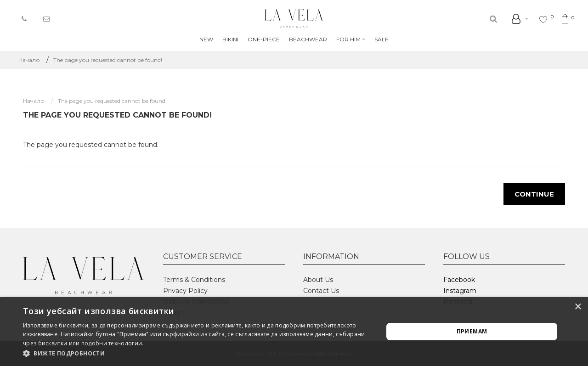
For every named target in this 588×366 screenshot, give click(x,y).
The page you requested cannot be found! (108, 60)
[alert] (294, 332)
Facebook (459, 280)
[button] (198, 354)
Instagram (460, 291)
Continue (534, 194)
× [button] (578, 307)
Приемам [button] (472, 331)
